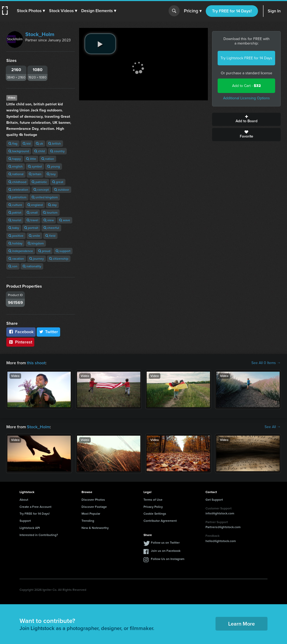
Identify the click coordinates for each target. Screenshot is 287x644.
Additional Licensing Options (247, 98)
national (16, 174)
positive (16, 236)
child (40, 151)
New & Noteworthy (95, 528)
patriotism (17, 197)
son (13, 266)
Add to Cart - (247, 86)
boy (51, 174)
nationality (32, 266)
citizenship (59, 259)
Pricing (193, 11)
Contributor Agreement (160, 521)
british (55, 144)
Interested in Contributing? (39, 535)
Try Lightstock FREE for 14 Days (246, 58)
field (50, 236)
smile (34, 236)
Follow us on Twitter (165, 543)
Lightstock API (30, 528)
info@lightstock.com (220, 513)
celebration (18, 190)
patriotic (39, 182)
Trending (88, 521)
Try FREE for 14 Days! (232, 11)
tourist (15, 220)
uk (39, 144)
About (24, 500)
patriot (15, 213)
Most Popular (91, 514)
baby (14, 228)
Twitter (49, 332)
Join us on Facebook (166, 551)
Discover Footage (94, 507)
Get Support (214, 500)
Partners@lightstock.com (223, 527)
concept (41, 190)
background (19, 151)
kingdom (36, 243)
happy (15, 159)
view (49, 220)
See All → (273, 427)
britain (35, 174)
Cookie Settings (155, 514)
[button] (31, 11)
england (35, 205)
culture (15, 205)
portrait (31, 228)
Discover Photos (93, 500)
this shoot (36, 363)
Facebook (21, 332)
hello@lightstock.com (221, 541)
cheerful (51, 228)
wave (65, 220)
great (58, 182)
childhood (17, 182)
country (57, 151)
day (52, 205)
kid (27, 144)
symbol (35, 166)
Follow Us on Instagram (168, 559)
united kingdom (45, 197)
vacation (16, 259)
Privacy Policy (153, 507)
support (63, 251)
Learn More (241, 624)
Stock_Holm (40, 34)
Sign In (274, 11)
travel (32, 220)
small (32, 213)
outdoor (62, 190)
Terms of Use (153, 500)
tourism (50, 213)
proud (44, 251)
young (54, 166)
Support (25, 521)
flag (13, 144)
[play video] (100, 44)
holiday (15, 243)
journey (37, 259)
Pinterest (20, 342)
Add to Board (246, 119)
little (31, 159)
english (16, 166)
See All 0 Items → (266, 363)
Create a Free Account (35, 507)
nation (48, 159)
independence (21, 251)
